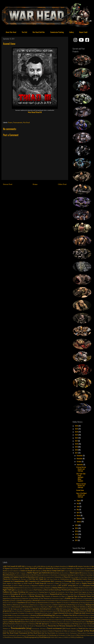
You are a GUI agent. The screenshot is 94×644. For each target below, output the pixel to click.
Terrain (32, 624)
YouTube (79, 637)
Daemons (89, 581)
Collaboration (64, 579)
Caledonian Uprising (66, 575)
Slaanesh (26, 618)
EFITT (15, 586)
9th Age (50, 567)
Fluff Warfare (38, 590)
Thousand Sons (40, 626)
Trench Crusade (71, 629)
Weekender (62, 635)
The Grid (24, 32)
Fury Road (90, 590)
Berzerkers (65, 573)
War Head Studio (50, 633)
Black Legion (74, 573)
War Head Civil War (39, 32)
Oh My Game (13, 609)
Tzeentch (26, 631)
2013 (77, 534)
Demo (57, 584)
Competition (33, 581)
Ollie (21, 609)
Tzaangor (19, 631)
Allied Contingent (68, 569)
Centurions (58, 577)
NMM (61, 607)
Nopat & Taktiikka (80, 607)
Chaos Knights (75, 577)
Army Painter (69, 571)
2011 (76, 540)
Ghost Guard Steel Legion (78, 592)
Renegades (38, 613)
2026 (77, 426)
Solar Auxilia (46, 618)
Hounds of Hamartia (52, 596)
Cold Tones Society (52, 579)
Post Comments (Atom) (39, 190)
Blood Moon (17, 575)
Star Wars (77, 620)
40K (35, 567)
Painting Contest (79, 609)
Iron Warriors (45, 599)
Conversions (45, 581)
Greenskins (14, 594)
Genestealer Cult (63, 592)
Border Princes (36, 575)
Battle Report (33, 573)
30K (19, 566)
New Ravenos (35, 607)
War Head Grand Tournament (17, 633)
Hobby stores (16, 596)
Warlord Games (21, 635)
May (78, 509)
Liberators (89, 601)
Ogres (5, 609)
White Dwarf (71, 635)
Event (18, 588)
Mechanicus (75, 603)
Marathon (66, 603)
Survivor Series (36, 622)
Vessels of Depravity (55, 631)
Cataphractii (49, 577)
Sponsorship (67, 620)
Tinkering (79, 626)
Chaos (66, 577)
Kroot (35, 601)
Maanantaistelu (43, 603)
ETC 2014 (68, 586)
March (79, 515)
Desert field (75, 584)
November (80, 459)
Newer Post (8, 184)
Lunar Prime (31, 603)
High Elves (74, 594)
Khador (14, 601)
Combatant (6, 581)
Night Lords (53, 607)
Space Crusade (84, 618)
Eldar (21, 586)
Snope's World (35, 618)
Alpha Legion (80, 569)
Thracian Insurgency (66, 626)
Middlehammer (34, 605)
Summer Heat (25, 622)
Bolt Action (26, 575)
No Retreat (68, 607)
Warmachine (31, 635)
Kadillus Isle (70, 599)
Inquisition (6, 599)
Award (87, 571)
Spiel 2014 (59, 620)
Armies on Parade (26, 571)
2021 (77, 441)
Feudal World (78, 588)
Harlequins (66, 594)
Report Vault (83, 32)
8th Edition (42, 567)
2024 (77, 432)
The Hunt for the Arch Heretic (14, 626)
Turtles (5, 631)
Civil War (32, 579)
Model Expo (72, 605)
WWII (72, 637)
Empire (49, 586)
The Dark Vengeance (64, 624)
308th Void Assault (9, 567)
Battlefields (46, 573)
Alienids (48, 569)
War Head (26, 123)
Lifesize (5, 603)
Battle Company (21, 573)
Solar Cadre (55, 618)
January (79, 522)
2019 (77, 447)
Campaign (6, 577)
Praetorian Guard (51, 611)
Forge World (62, 590)
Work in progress (30, 637)
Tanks (83, 622)
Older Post (62, 184)
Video (66, 631)
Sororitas (75, 618)
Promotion (6, 613)
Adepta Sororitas (60, 567)
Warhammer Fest (63, 633)
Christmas (15, 579)
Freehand (72, 590)
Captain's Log (17, 577)
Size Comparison (9, 618)
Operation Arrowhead (40, 609)
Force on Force (49, 590)
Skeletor (19, 618)
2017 (77, 453)
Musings (88, 605)
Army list (46, 571)
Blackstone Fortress (87, 573)
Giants (91, 592)
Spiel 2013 (51, 620)
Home (35, 184)
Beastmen (56, 573)
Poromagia (27, 611)
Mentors (16, 605)
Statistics (85, 620)
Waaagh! (80, 631)
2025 (77, 429)
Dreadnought (7, 586)
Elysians (27, 586)
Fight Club (7, 590)
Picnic (13, 611)
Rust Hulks (8, 615)
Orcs (52, 609)
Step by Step (13, 622)
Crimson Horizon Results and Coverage (81, 469)
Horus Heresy (35, 596)
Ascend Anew (80, 490)
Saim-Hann (17, 616)
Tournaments (18, 123)
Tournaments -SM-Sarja (38, 629)
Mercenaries (24, 605)
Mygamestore (7, 607)
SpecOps (34, 620)
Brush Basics (54, 575)
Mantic (59, 603)
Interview (25, 599)
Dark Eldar (17, 584)
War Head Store (36, 633)
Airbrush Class (18, 569)
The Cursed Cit (51, 624)
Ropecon (78, 613)
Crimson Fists (80, 582)
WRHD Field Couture (56, 637)
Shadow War (68, 615)
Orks (58, 609)
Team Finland (9, 624)
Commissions (19, 581)
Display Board (87, 584)
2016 (77, 525)
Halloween (32, 594)
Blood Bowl (7, 575)
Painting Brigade (67, 609)
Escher (55, 586)
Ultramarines (35, 631)
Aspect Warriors (79, 571)
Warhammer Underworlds (77, 633)
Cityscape (23, 579)
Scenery (34, 615)
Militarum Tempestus (46, 605)
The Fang (75, 624)
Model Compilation (59, 605)
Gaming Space (43, 592)
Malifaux (53, 603)
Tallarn (54, 622)
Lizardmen (21, 603)
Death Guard (28, 584)
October (79, 462)
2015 (77, 528)
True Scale (89, 629)
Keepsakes (6, 601)
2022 (77, 438)
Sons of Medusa (66, 618)
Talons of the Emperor (65, 622)
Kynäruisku (43, 601)
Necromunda (16, 607)
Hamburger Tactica (43, 594)
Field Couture (89, 588)
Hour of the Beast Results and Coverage (81, 495)
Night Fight (44, 607)
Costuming (58, 581)
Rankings (22, 613)
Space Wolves (25, 620)
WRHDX (66, 637)
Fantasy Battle (57, 588)
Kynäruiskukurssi (65, 601)
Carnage (41, 577)
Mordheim (81, 605)
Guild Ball (23, 594)
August (79, 500)
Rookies (70, 613)
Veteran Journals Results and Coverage (81, 486)
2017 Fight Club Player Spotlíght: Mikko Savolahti (81, 477)
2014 (77, 531)
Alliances (57, 569)
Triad (80, 629)
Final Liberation (19, 590)
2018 (77, 450)
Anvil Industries (14, 571)
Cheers (5, 579)
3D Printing (28, 567)
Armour (38, 571)
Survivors (46, 622)
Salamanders (25, 616)
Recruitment (30, 613)
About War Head (11, 32)
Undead (44, 631)
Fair (42, 588)
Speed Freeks (43, 620)
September (80, 465)
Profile (89, 611)
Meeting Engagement (87, 603)
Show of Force (79, 615)
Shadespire (59, 616)
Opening (27, 609)
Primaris (81, 611)
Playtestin (19, 611)
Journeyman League (58, 599)
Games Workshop (19, 592)
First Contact (29, 590)
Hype (63, 596)
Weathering (53, 635)
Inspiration (16, 599)
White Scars (80, 635)
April (78, 512)
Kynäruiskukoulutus (53, 601)
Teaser (10, 123)
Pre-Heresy (72, 611)
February (79, 518)
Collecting (75, 579)
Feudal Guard (69, 588)
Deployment (65, 584)
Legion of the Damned (77, 601)
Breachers (46, 575)
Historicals (82, 594)
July (78, 503)
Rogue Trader (48, 613)
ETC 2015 (79, 586)
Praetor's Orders (38, 611)
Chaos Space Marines (86, 577)
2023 (77, 435)
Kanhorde (79, 599)
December (80, 456)
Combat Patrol (87, 579)
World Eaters (44, 637)
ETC (60, 586)
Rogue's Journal (59, 613)
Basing (12, 573)
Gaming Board (33, 592)
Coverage (68, 581)
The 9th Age (40, 624)
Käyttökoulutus (88, 599)
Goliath (5, 594)
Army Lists (56, 571)
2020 (77, 444)
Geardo (53, 592)
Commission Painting (57, 32)
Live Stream (12, 603)
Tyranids (11, 631)
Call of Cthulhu (80, 575)
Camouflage (89, 575)
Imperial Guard (86, 596)
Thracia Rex (52, 626)
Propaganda (14, 613)
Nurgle (90, 607)
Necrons (26, 607)
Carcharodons (30, 577)
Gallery (72, 32)
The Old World (29, 626)
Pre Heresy (61, 611)
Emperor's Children (38, 586)
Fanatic (48, 588)
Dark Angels (7, 584)
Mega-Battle (7, 605)
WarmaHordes (42, 635)
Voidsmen (73, 631)
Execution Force (27, 588)
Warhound (12, 635)
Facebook (36, 588)
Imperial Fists (72, 596)
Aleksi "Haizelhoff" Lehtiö (34, 569)
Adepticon (72, 567)
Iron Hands (35, 599)
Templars (25, 624)
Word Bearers (18, 637)
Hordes (25, 597)
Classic (41, 579)
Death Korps (39, 584)
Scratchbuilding (45, 615)
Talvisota (76, 622)
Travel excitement (54, 628)
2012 (77, 537)
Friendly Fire (82, 590)
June (78, 506)
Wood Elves (8, 637)
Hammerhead (55, 594)
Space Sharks (14, 620)
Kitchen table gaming (24, 601)
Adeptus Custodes (83, 567)
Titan (85, 626)
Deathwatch (50, 584)
